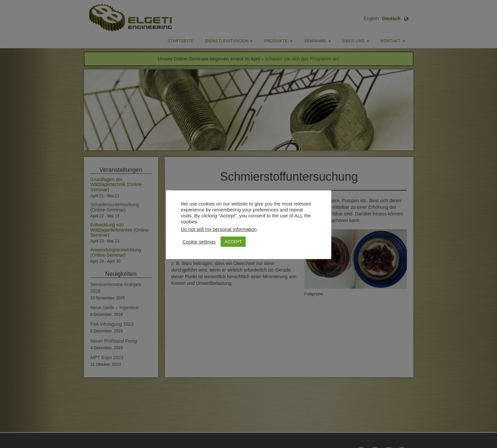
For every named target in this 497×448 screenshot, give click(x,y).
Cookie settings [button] (199, 242)
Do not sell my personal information (219, 229)
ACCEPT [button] (233, 242)
